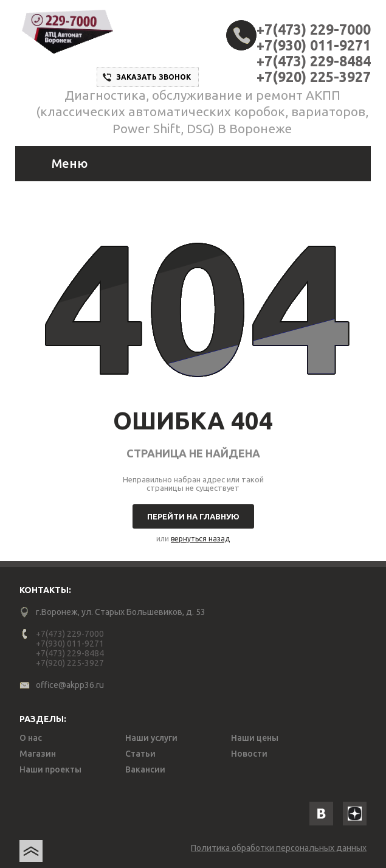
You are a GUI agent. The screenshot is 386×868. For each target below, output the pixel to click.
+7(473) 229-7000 (314, 30)
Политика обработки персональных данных (279, 848)
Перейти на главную (193, 516)
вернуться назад (200, 539)
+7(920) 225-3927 (314, 77)
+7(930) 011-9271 (314, 45)
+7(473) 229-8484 (314, 61)
